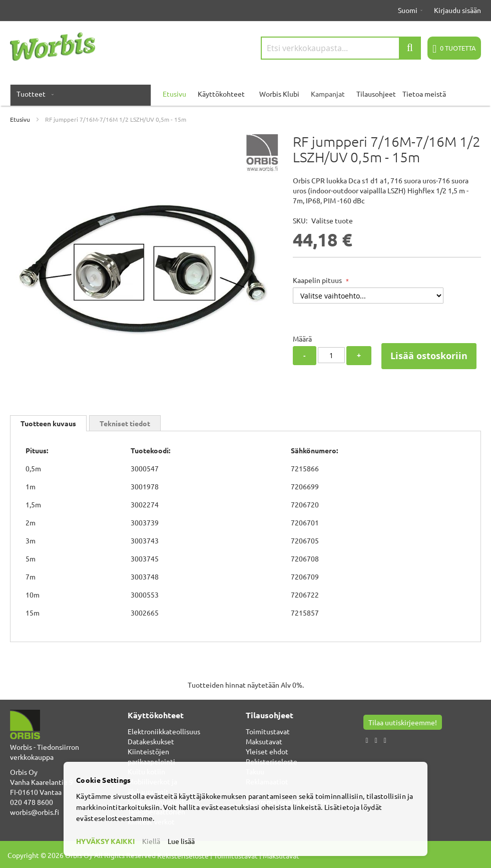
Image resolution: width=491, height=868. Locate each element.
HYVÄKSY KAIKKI (105, 841)
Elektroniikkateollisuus (164, 731)
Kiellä (151, 841)
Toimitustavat (268, 731)
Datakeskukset (151, 741)
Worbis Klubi (279, 94)
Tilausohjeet (376, 94)
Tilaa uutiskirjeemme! (403, 722)
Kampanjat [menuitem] (328, 94)
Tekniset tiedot (125, 423)
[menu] (245, 94)
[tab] (48, 423)
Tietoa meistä (424, 94)
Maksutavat (264, 741)
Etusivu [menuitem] (174, 94)
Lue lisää (181, 841)
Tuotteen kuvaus (48, 423)
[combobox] (341, 48)
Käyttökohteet (221, 94)
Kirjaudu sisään (457, 10)
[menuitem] (33, 94)
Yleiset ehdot (267, 751)
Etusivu (20, 119)
